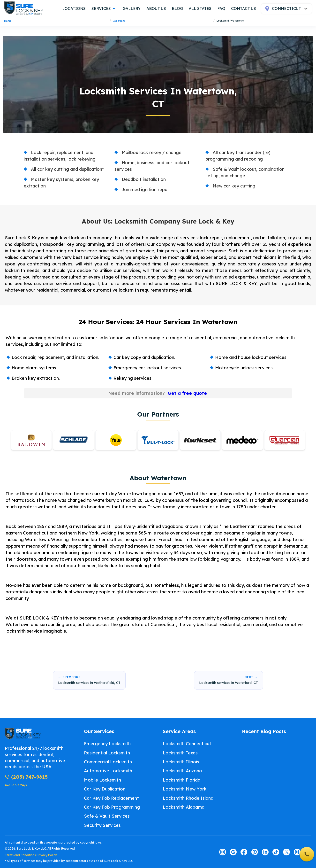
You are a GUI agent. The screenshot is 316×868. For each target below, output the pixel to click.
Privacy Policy (47, 855)
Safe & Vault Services (107, 816)
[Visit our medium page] (297, 852)
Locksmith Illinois (181, 762)
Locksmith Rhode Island (188, 798)
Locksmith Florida (182, 780)
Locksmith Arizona (182, 771)
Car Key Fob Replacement (111, 798)
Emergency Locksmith (107, 744)
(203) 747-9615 (26, 777)
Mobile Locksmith (102, 780)
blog (177, 8)
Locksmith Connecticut (187, 744)
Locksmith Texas (180, 753)
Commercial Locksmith (108, 762)
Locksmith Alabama (184, 807)
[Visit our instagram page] (223, 852)
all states (200, 8)
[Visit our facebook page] (244, 852)
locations (74, 8)
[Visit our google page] (233, 852)
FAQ (221, 8)
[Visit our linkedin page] (265, 852)
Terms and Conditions (20, 855)
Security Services (102, 825)
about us (156, 8)
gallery (132, 8)
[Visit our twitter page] (286, 852)
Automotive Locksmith (108, 771)
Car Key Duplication (105, 789)
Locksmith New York (185, 789)
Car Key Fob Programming (112, 807)
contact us (244, 8)
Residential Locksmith (107, 753)
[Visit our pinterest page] (255, 852)
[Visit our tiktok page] (276, 852)
